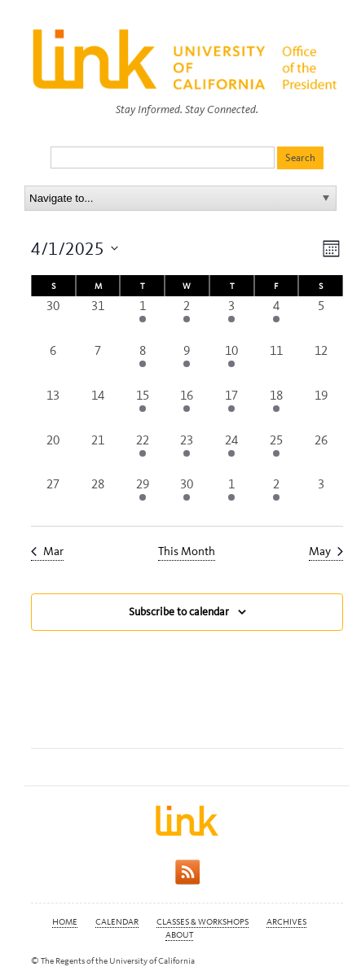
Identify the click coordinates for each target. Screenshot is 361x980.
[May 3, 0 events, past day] (321, 497)
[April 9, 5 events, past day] (187, 363)
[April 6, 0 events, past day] (53, 363)
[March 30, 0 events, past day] (53, 319)
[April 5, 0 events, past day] (321, 319)
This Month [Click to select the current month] (187, 551)
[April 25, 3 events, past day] (277, 453)
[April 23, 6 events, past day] (187, 453)
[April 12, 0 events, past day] (321, 363)
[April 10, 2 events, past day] (232, 363)
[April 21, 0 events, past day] (98, 453)
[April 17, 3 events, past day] (232, 408)
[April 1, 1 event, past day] (142, 319)
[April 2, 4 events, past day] (187, 319)
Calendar (117, 922)
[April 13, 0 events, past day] (53, 408)
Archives (286, 922)
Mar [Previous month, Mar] (47, 551)
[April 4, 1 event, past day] (277, 319)
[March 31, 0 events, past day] (98, 319)
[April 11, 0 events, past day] (277, 363)
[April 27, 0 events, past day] (53, 497)
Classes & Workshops (203, 922)
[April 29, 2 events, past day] (142, 497)
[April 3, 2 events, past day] (232, 319)
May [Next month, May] (326, 551)
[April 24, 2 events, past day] (232, 453)
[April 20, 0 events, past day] (53, 453)
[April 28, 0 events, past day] (98, 497)
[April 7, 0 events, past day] (98, 363)
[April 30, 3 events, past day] (187, 497)
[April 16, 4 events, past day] (187, 408)
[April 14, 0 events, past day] (98, 408)
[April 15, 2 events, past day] (142, 408)
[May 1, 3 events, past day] (232, 497)
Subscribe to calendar (179, 612)
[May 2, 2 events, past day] (277, 497)
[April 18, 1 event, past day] (277, 408)
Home (65, 922)
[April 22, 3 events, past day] (142, 453)
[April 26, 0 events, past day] (321, 453)
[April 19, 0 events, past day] (321, 408)
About (179, 935)
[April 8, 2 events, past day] (142, 363)
